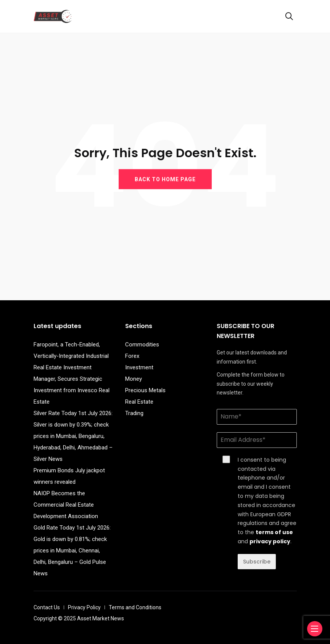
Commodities (142, 345)
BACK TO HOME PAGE (165, 179)
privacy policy (270, 541)
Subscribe (257, 562)
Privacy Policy (84, 607)
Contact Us (47, 607)
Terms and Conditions (135, 607)
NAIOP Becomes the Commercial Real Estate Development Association (66, 505)
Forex (132, 356)
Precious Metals (145, 390)
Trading (134, 413)
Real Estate (139, 402)
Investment (139, 367)
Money (134, 379)
